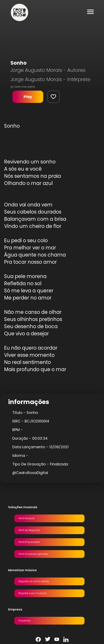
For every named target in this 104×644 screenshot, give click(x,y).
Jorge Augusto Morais (36, 70)
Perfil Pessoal (26, 518)
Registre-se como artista (34, 581)
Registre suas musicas (33, 593)
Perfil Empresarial (29, 542)
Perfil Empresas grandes (33, 554)
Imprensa (25, 621)
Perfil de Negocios (29, 530)
